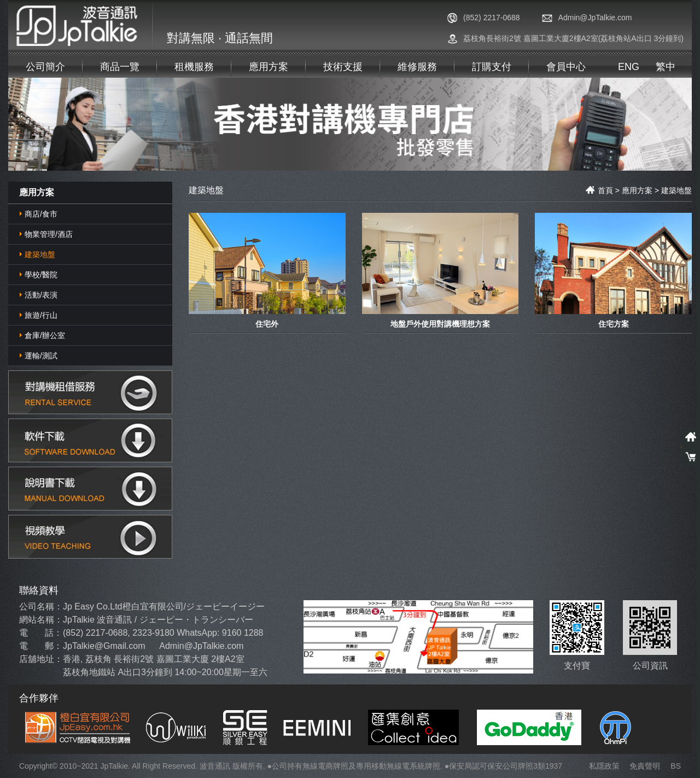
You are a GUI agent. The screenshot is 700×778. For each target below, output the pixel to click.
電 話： (41, 633)
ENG (629, 67)
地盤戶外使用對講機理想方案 (440, 323)
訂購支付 (492, 67)
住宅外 (267, 323)
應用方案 (269, 67)
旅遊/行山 (41, 315)
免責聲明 (645, 766)
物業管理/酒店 (49, 234)
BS (676, 766)
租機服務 (194, 67)
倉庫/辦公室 (45, 335)
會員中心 (566, 67)
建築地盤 (40, 254)
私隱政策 (604, 766)
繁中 (666, 67)
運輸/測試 (41, 356)
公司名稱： (41, 606)
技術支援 (343, 67)
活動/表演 (41, 295)
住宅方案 (614, 323)
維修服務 (417, 67)
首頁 (599, 190)
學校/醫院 (41, 275)
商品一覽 (120, 67)
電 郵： (41, 646)
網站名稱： (41, 620)
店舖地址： (41, 659)
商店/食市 (41, 214)
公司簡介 (45, 67)
